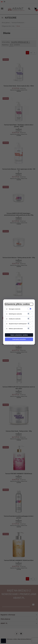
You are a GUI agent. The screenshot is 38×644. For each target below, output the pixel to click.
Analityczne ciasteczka (15, 319)
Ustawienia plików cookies (17, 304)
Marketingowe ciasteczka (15, 314)
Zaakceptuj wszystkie (19, 339)
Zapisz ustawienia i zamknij (19, 335)
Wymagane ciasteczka (15, 309)
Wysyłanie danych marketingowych (18, 324)
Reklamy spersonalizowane (16, 329)
